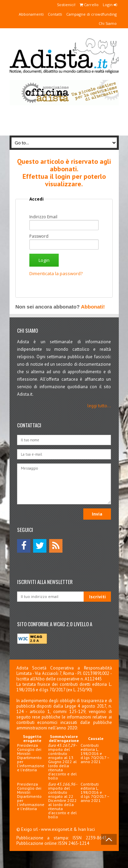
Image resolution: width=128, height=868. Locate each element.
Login (110, 5)
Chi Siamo (108, 23)
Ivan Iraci (87, 829)
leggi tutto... (99, 406)
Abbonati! (93, 307)
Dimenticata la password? (56, 273)
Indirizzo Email (43, 217)
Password (39, 236)
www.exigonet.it (57, 829)
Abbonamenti (31, 14)
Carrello (89, 5)
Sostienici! (66, 5)
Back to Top (109, 839)
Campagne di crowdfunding (91, 14)
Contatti (55, 14)
